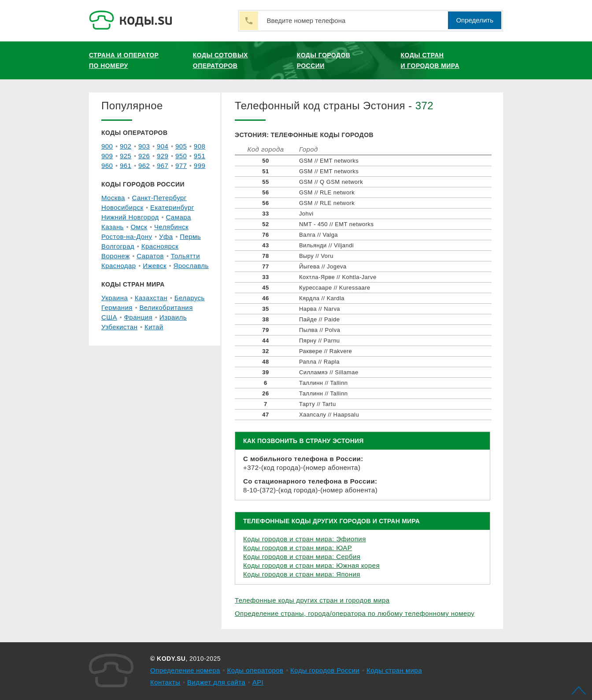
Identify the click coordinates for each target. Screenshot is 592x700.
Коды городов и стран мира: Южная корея (311, 565)
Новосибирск (122, 207)
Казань (113, 227)
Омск (139, 227)
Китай (154, 327)
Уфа (166, 236)
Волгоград (118, 246)
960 (107, 166)
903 (144, 146)
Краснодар (119, 266)
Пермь (190, 236)
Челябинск (171, 227)
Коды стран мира (394, 670)
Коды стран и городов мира (430, 60)
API (258, 682)
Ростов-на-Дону (127, 236)
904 (163, 146)
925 (126, 156)
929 (163, 156)
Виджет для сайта (216, 682)
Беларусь (190, 298)
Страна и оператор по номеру (124, 60)
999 (200, 166)
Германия (117, 307)
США (109, 317)
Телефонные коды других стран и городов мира (312, 600)
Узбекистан (119, 327)
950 (181, 156)
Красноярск (160, 246)
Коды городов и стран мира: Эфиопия (305, 539)
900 (107, 146)
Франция (139, 317)
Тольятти (185, 256)
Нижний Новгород (130, 217)
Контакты (165, 682)
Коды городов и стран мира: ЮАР (298, 548)
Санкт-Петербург (159, 198)
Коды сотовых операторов (220, 60)
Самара (178, 217)
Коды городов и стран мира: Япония (302, 574)
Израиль (173, 317)
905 (181, 146)
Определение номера (185, 670)
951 (200, 156)
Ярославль (191, 266)
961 (126, 166)
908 (200, 146)
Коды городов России (324, 60)
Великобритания (166, 307)
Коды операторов (255, 670)
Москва (113, 198)
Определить (475, 20)
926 (144, 156)
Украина (115, 298)
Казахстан (151, 298)
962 (144, 166)
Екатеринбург (172, 207)
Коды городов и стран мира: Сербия (302, 557)
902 (126, 146)
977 (181, 166)
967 (163, 166)
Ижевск (155, 266)
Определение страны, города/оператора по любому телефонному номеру (355, 613)
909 (107, 156)
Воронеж (116, 256)
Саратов (150, 256)
